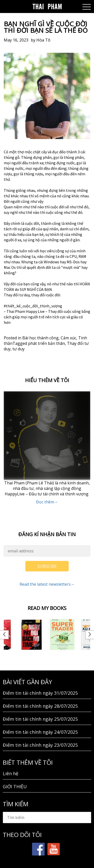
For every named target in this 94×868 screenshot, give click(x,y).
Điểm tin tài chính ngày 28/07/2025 (40, 706)
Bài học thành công (40, 338)
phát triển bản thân (46, 343)
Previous (4, 635)
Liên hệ (11, 773)
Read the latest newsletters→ (47, 584)
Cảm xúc (68, 338)
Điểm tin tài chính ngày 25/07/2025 (40, 719)
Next (90, 635)
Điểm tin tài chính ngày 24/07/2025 (40, 732)
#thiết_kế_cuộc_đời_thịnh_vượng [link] (33, 306)
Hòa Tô (43, 40)
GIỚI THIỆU (15, 786)
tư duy (19, 349)
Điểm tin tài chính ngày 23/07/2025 (40, 745)
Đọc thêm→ (47, 502)
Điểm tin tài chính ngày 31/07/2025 (40, 693)
